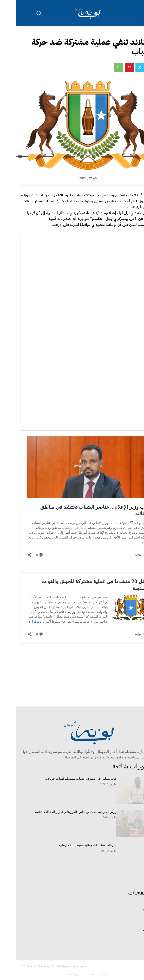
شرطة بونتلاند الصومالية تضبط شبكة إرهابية (71, 845)
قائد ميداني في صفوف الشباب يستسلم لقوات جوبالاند (65, 779)
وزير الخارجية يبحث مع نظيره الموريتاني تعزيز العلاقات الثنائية (60, 812)
